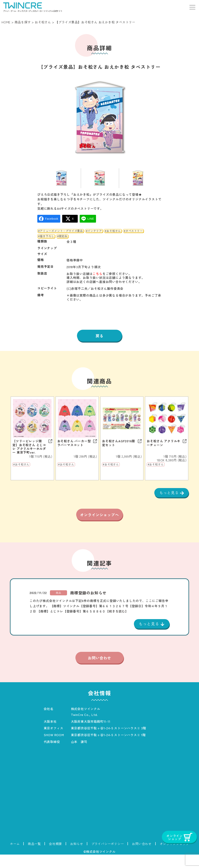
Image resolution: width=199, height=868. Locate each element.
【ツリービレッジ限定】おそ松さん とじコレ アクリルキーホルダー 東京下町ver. (29, 452)
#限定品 (62, 241)
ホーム (15, 857)
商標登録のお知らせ (88, 606)
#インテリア (94, 236)
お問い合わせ (99, 671)
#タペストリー (133, 236)
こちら (97, 279)
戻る (99, 341)
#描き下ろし (46, 241)
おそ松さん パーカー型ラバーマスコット (74, 448)
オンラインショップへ (99, 524)
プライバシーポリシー (108, 857)
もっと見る (169, 498)
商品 (58, 606)
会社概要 (55, 857)
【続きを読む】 (117, 624)
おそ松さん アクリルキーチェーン (164, 448)
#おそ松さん (113, 236)
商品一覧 (34, 857)
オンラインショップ (174, 857)
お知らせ (77, 857)
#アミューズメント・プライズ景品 (61, 236)
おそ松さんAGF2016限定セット (118, 448)
